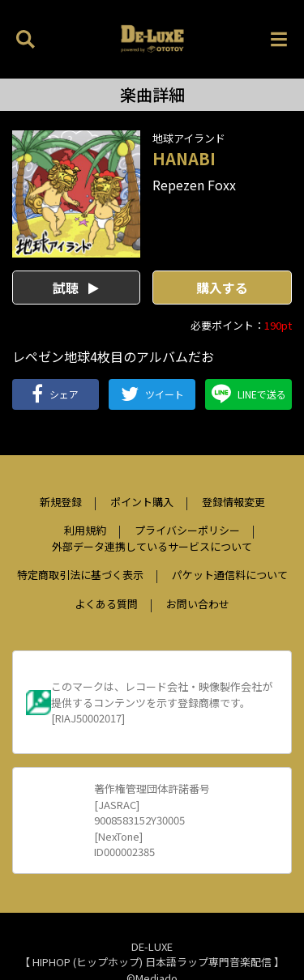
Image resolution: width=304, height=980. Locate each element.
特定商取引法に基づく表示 (80, 575)
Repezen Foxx (194, 185)
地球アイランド (189, 138)
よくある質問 (106, 604)
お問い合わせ (198, 604)
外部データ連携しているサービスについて (152, 546)
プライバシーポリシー (187, 530)
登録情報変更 (233, 502)
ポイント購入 (142, 502)
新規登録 (61, 502)
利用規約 (85, 530)
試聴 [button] (76, 288)
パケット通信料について (230, 575)
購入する (222, 288)
